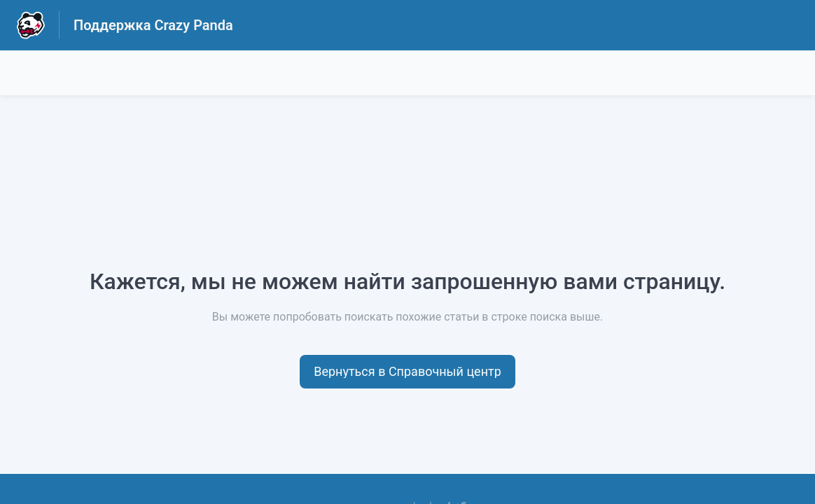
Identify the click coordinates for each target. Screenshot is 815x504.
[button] (407, 372)
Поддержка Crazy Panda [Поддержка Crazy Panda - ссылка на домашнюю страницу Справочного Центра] (153, 25)
